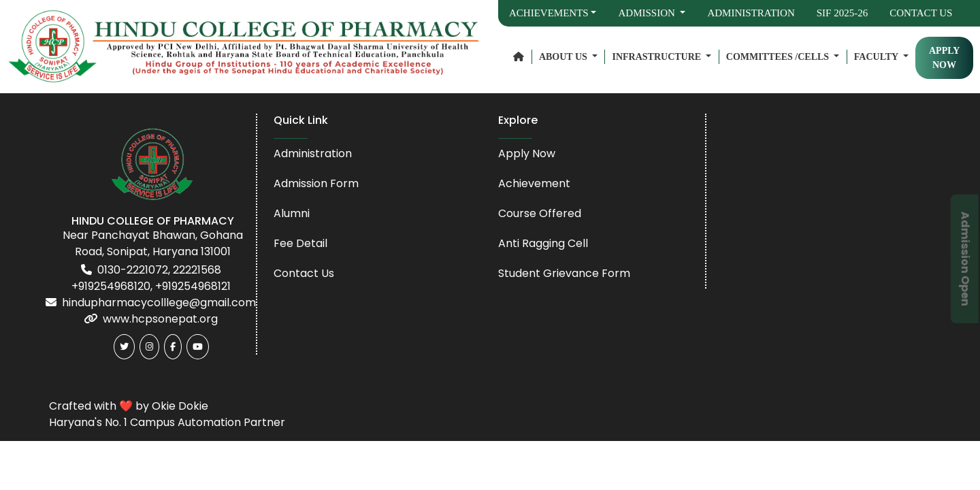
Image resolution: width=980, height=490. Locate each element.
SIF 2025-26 (842, 13)
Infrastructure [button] (657, 57)
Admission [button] (648, 13)
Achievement (534, 183)
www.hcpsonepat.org (160, 319)
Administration (751, 13)
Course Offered (540, 213)
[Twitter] (124, 347)
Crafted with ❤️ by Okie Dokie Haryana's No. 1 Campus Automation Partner (167, 414)
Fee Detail (300, 243)
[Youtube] (198, 347)
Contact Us (921, 13)
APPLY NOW (944, 58)
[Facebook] (173, 347)
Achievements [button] (549, 13)
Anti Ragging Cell (543, 243)
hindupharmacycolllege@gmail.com (159, 303)
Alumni (292, 213)
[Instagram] (149, 347)
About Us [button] (564, 57)
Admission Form (316, 183)
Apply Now (527, 153)
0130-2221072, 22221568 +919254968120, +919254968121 (151, 278)
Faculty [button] (877, 57)
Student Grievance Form (564, 273)
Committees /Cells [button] (779, 57)
